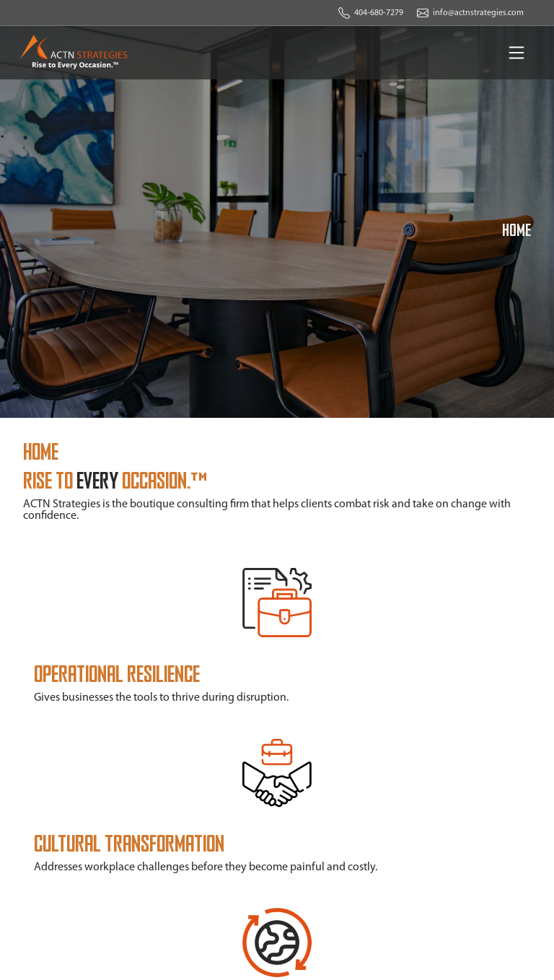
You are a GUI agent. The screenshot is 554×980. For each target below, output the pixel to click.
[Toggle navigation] (516, 53)
